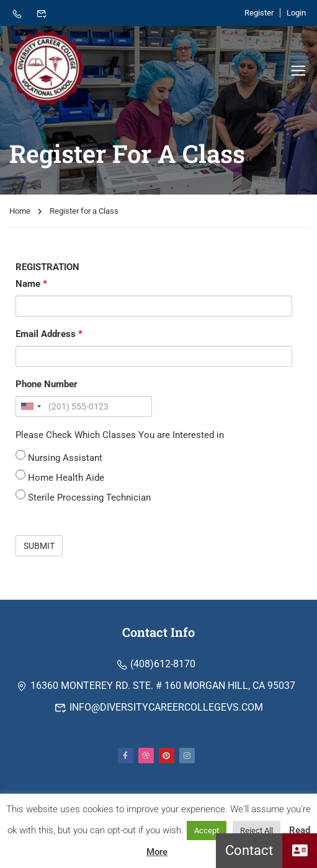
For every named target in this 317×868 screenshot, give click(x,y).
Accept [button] (207, 831)
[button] (300, 851)
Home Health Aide (60, 479)
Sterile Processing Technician (83, 499)
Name (31, 286)
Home (20, 213)
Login (296, 13)
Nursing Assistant (59, 459)
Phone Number (47, 387)
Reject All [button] (257, 831)
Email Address (49, 336)
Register (259, 13)
